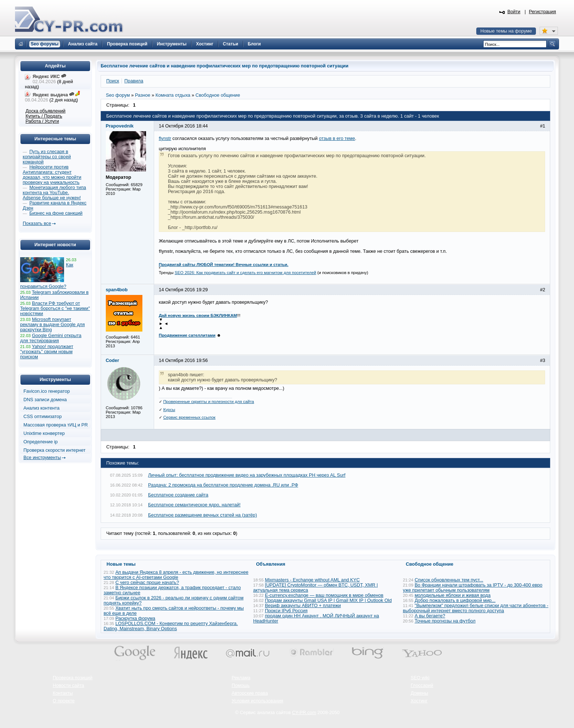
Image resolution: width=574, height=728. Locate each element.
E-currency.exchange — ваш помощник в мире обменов (324, 595)
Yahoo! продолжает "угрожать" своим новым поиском (47, 352)
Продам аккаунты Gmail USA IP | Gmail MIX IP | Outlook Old (328, 600)
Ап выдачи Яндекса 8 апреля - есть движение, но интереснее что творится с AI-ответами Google (176, 575)
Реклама (241, 678)
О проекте (64, 701)
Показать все (37, 223)
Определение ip (41, 442)
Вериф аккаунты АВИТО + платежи (303, 606)
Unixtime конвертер (44, 433)
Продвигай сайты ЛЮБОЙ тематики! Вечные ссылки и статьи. (224, 265)
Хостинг (419, 701)
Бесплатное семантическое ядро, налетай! (195, 505)
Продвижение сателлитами (187, 335)
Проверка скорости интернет (55, 450)
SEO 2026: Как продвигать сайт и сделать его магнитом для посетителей (245, 273)
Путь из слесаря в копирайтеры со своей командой (47, 157)
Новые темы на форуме (506, 31)
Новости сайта (68, 685)
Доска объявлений (46, 111)
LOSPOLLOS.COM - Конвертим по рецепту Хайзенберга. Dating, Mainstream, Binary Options (171, 626)
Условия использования (258, 701)
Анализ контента (42, 408)
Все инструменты (42, 458)
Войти (514, 12)
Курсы (169, 410)
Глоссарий (422, 685)
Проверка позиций (72, 678)
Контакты (63, 693)
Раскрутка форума (135, 618)
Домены (420, 693)
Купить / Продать (44, 116)
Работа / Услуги (42, 121)
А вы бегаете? (430, 616)
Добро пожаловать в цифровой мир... (455, 600)
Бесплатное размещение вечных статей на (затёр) (203, 515)
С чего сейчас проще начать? (147, 583)
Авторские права (250, 693)
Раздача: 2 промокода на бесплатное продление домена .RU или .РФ (223, 485)
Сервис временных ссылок (189, 417)
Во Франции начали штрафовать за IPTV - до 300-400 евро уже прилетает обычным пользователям (473, 588)
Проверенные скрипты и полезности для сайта (209, 402)
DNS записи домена (45, 400)
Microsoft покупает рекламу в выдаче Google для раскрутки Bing (53, 325)
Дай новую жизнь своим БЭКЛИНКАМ (198, 315)
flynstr (165, 138)
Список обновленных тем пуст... (449, 580)
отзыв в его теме (337, 138)
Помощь (241, 685)
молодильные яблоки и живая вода (453, 595)
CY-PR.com (304, 713)
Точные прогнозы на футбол (445, 621)
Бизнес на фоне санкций (56, 213)
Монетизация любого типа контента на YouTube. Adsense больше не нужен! (54, 193)
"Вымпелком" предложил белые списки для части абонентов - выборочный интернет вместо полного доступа (476, 608)
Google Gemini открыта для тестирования (51, 338)
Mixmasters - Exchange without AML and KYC (312, 580)
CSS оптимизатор (43, 417)
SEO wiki (420, 678)
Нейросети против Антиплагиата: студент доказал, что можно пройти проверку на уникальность (52, 175)
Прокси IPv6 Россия (286, 611)
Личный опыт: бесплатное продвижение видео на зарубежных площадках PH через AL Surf (247, 475)
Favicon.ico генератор (47, 391)
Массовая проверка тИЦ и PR (56, 425)
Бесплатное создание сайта (178, 495)
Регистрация (543, 12)
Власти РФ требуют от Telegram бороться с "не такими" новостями (55, 308)
